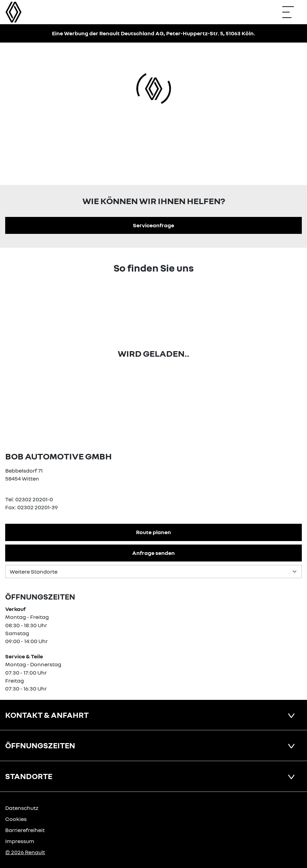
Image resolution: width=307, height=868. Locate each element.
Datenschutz (22, 808)
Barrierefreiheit (25, 830)
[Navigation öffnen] (291, 12)
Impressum (20, 841)
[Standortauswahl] (153, 572)
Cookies (16, 819)
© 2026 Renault (25, 852)
